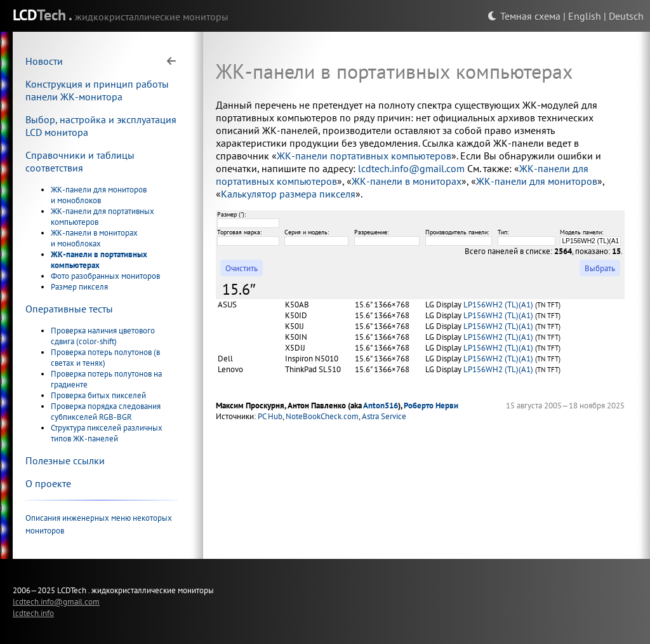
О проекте (48, 483)
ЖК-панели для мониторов (537, 181)
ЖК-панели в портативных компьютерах (99, 260)
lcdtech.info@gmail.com (411, 168)
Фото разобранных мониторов (105, 276)
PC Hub (270, 416)
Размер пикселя (79, 287)
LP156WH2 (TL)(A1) (498, 305)
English (585, 16)
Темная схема (524, 16)
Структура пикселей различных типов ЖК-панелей (107, 433)
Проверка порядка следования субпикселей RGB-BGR (106, 412)
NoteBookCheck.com (322, 416)
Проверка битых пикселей (98, 395)
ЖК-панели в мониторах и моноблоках (94, 238)
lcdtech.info (33, 613)
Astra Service (384, 416)
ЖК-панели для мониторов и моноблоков (99, 195)
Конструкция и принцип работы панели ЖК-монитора (97, 90)
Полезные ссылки (65, 460)
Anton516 (381, 406)
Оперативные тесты (69, 309)
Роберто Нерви (431, 406)
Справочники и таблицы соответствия (80, 161)
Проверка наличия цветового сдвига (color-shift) (103, 336)
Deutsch (626, 16)
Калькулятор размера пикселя (288, 194)
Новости (44, 61)
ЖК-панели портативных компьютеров (364, 156)
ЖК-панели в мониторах (407, 181)
